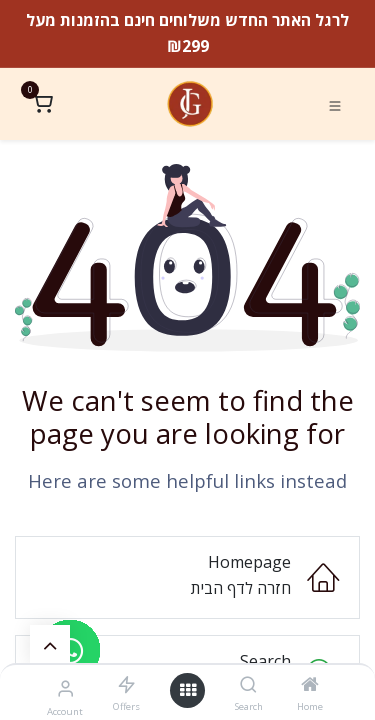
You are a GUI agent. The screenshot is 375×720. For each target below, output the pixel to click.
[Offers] (126, 685)
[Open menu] (188, 691)
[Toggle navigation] (335, 105)
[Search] (248, 685)
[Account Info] (65, 687)
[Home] (310, 685)
